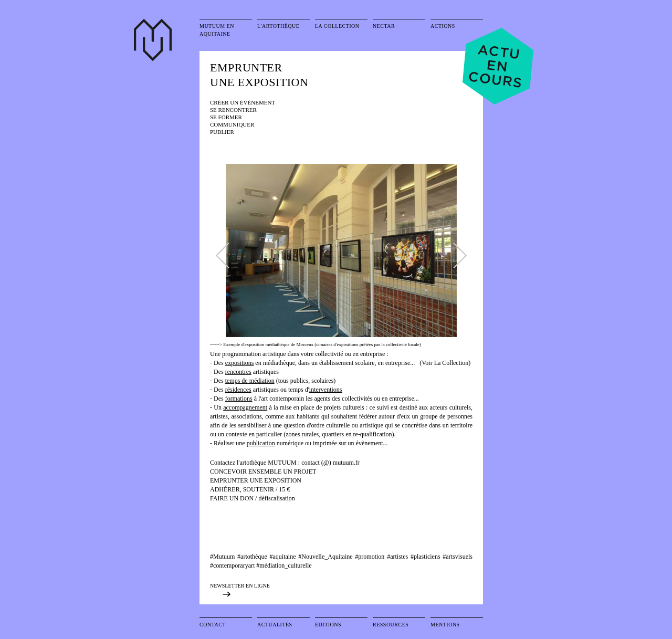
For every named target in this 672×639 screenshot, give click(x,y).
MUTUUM (283, 463)
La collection (337, 26)
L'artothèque (278, 26)
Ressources (391, 625)
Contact (213, 625)
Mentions (445, 625)
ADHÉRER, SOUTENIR (242, 489)
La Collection (451, 363)
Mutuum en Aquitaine (217, 30)
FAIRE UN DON (233, 498)
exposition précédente (241, 594)
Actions (443, 26)
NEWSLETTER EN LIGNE (240, 586)
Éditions (328, 625)
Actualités (275, 625)
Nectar (384, 26)
